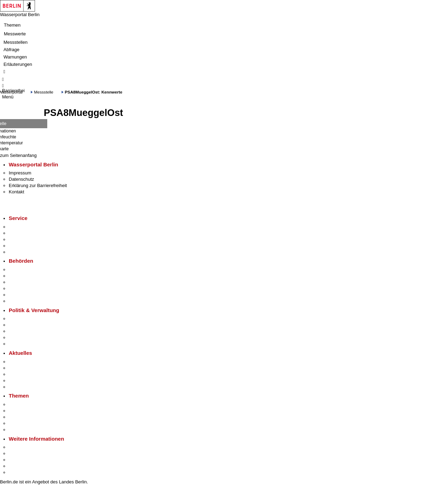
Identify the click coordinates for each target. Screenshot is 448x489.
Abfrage (12, 50)
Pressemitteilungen (28, 362)
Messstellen (16, 42)
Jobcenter (19, 295)
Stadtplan (18, 472)
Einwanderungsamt (28, 301)
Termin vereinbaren (28, 233)
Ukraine (17, 381)
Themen (12, 25)
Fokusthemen (23, 404)
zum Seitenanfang (18, 155)
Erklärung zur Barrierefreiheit (38, 185)
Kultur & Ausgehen (28, 447)
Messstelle (44, 92)
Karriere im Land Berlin (32, 325)
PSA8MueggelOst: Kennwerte (93, 92)
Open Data (20, 338)
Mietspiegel (20, 423)
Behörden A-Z (23, 270)
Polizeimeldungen (27, 368)
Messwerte (15, 34)
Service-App (21, 227)
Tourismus (19, 453)
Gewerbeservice (25, 252)
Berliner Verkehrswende (33, 411)
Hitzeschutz (20, 387)
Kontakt (16, 192)
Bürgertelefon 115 (27, 239)
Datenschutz (21, 179)
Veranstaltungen (25, 374)
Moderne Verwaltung (30, 417)
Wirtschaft (19, 460)
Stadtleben (20, 466)
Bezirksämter (22, 282)
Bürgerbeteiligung (27, 331)
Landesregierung (26, 319)
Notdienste (20, 246)
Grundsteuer (21, 430)
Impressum (20, 173)
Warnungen (15, 57)
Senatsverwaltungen (29, 276)
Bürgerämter (21, 288)
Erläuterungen (18, 64)
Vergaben (19, 344)
